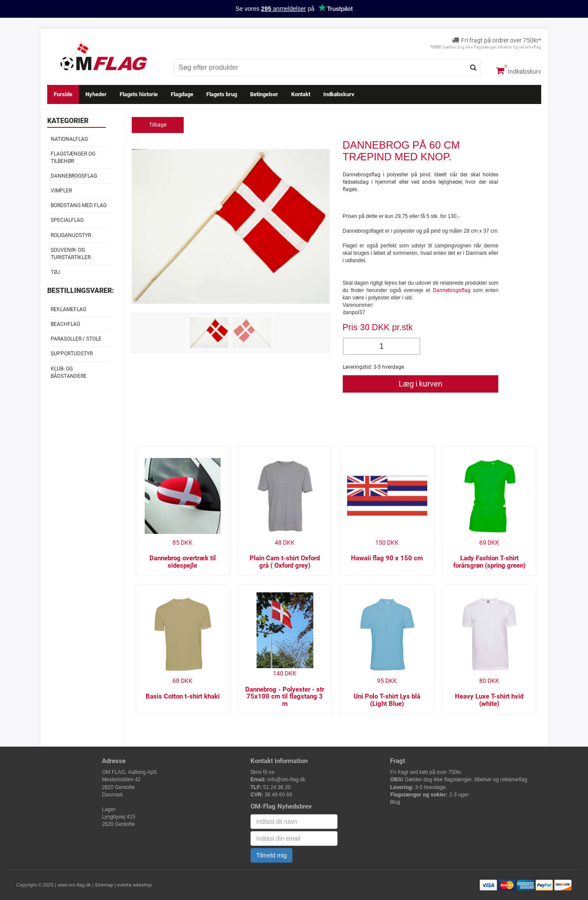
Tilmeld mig (271, 855)
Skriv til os (262, 772)
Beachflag (65, 324)
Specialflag (67, 220)
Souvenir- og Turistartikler (71, 254)
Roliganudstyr (71, 235)
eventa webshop (134, 885)
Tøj (55, 272)
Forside (63, 94)
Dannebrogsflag (74, 176)
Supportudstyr (72, 354)
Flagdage (182, 94)
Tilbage (158, 125)
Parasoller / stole (76, 339)
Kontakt (301, 94)
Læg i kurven (421, 384)
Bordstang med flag (79, 205)
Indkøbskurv (519, 71)
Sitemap (104, 885)
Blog (395, 802)
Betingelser (264, 94)
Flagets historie (139, 94)
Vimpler (61, 191)
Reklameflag (68, 309)
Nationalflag (69, 139)
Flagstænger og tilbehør (73, 158)
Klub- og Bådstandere (69, 372)
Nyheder (96, 94)
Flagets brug (222, 94)
